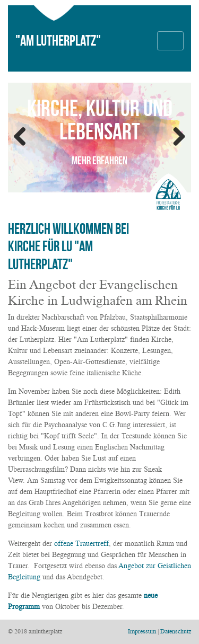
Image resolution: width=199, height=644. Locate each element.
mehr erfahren (99, 160)
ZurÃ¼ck (24, 137)
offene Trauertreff (81, 544)
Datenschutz (176, 631)
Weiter (175, 137)
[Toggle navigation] (170, 41)
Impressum (142, 631)
